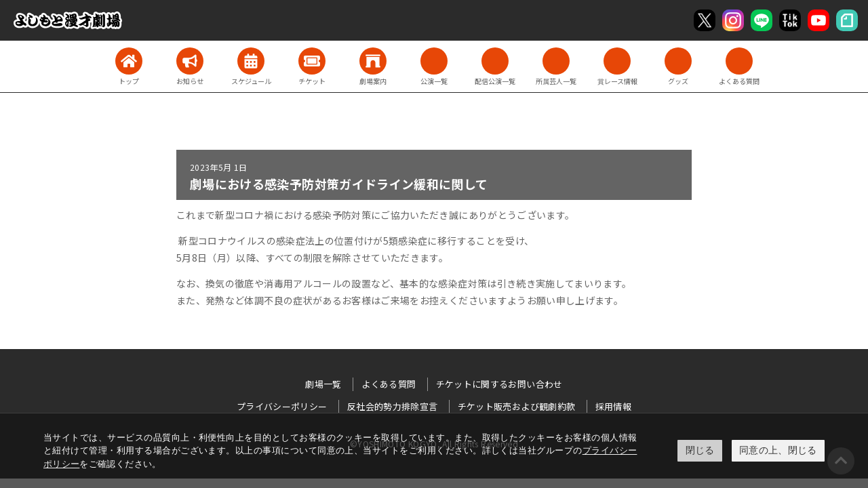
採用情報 (613, 406)
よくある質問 (389, 384)
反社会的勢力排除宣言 (393, 406)
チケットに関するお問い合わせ (499, 384)
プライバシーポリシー (282, 406)
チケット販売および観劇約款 (517, 406)
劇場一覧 (323, 384)
